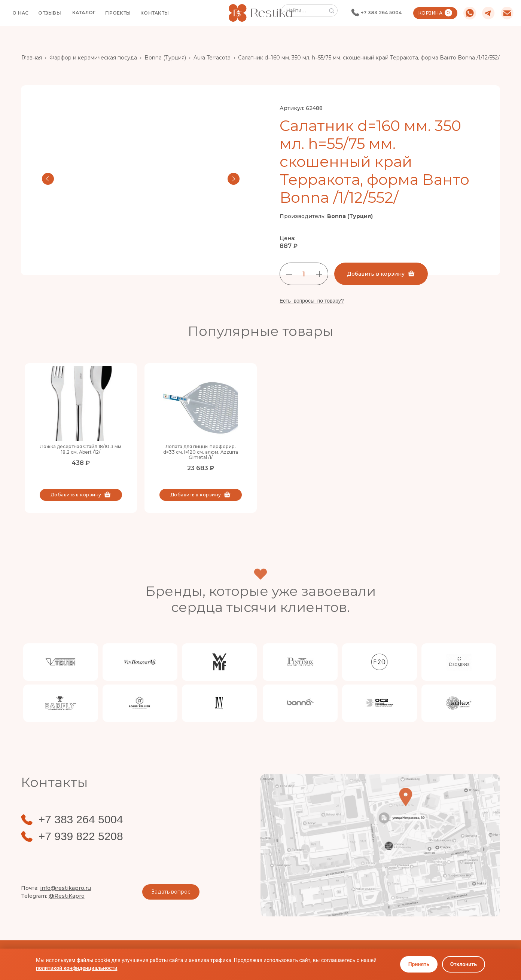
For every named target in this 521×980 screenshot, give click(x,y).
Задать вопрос (171, 892)
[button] (84, 13)
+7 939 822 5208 (81, 836)
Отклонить (464, 964)
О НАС (20, 13)
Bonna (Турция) (165, 58)
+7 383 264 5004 (381, 13)
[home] (260, 13)
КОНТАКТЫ (155, 13)
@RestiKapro (67, 896)
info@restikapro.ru (65, 888)
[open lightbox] (141, 179)
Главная (32, 58)
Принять (419, 964)
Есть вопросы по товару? (312, 301)
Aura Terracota (212, 58)
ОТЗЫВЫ (50, 13)
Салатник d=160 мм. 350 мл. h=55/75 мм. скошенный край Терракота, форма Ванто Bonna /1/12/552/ (369, 58)
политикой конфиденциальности (77, 968)
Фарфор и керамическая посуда (93, 58)
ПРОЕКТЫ (118, 13)
